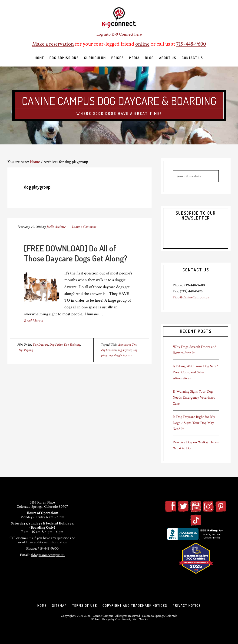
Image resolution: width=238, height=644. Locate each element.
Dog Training (72, 345)
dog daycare (125, 350)
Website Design (101, 619)
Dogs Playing (25, 350)
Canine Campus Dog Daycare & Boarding (119, 101)
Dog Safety (56, 345)
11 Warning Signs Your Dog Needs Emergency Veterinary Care (194, 398)
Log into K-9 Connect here (119, 34)
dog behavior (109, 350)
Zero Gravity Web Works (131, 619)
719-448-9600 (191, 44)
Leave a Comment (84, 227)
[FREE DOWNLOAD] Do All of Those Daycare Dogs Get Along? (76, 253)
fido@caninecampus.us (48, 555)
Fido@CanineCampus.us (191, 297)
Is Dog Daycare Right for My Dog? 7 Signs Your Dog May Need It (194, 423)
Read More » (33, 321)
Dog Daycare (40, 345)
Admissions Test (127, 345)
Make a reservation (53, 44)
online (142, 44)
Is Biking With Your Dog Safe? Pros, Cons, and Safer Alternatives (195, 372)
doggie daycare (123, 355)
